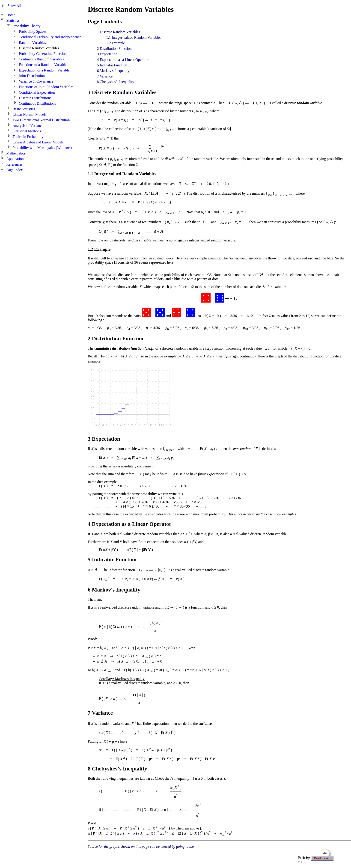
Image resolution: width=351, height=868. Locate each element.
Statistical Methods (27, 131)
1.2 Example (116, 43)
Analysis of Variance (28, 126)
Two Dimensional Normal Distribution (41, 120)
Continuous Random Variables (41, 59)
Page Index (15, 170)
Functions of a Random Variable (43, 65)
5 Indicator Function (112, 65)
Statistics (13, 20)
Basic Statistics (24, 109)
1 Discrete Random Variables (119, 32)
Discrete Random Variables (39, 48)
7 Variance (105, 76)
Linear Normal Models (29, 114)
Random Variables (32, 43)
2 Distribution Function (114, 49)
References (14, 164)
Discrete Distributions (35, 98)
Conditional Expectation (37, 92)
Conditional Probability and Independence (50, 37)
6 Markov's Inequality (113, 71)
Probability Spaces (33, 31)
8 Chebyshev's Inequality (116, 82)
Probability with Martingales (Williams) (42, 148)
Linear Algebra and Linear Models (38, 142)
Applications (16, 159)
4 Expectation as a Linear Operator (123, 60)
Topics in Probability (28, 137)
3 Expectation (107, 54)
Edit (300, 862)
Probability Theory (26, 26)
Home (11, 15)
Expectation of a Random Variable (44, 70)
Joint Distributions (33, 76)
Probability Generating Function (43, 54)
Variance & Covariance (36, 81)
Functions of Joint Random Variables (46, 87)
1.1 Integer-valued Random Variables (134, 37)
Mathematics (16, 153)
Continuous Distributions (37, 103)
